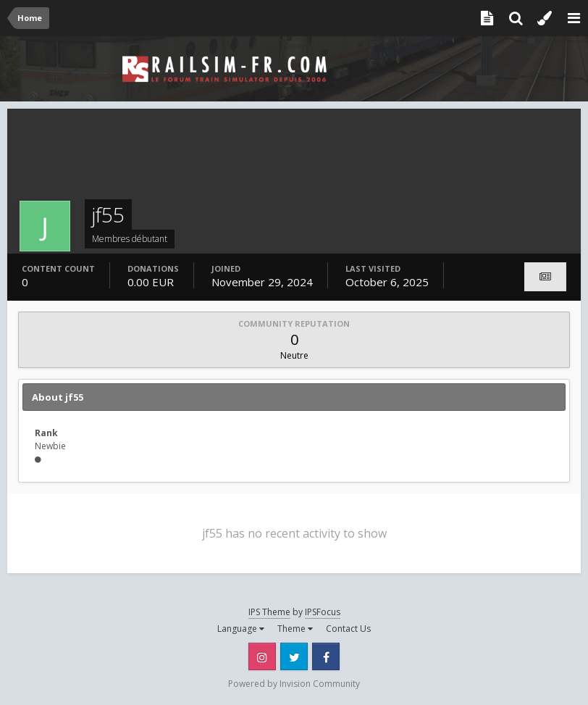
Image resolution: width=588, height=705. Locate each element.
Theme (295, 629)
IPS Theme (269, 612)
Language (241, 629)
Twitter (294, 656)
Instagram (262, 656)
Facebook (326, 656)
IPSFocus (323, 612)
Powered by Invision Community (294, 684)
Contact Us (348, 629)
